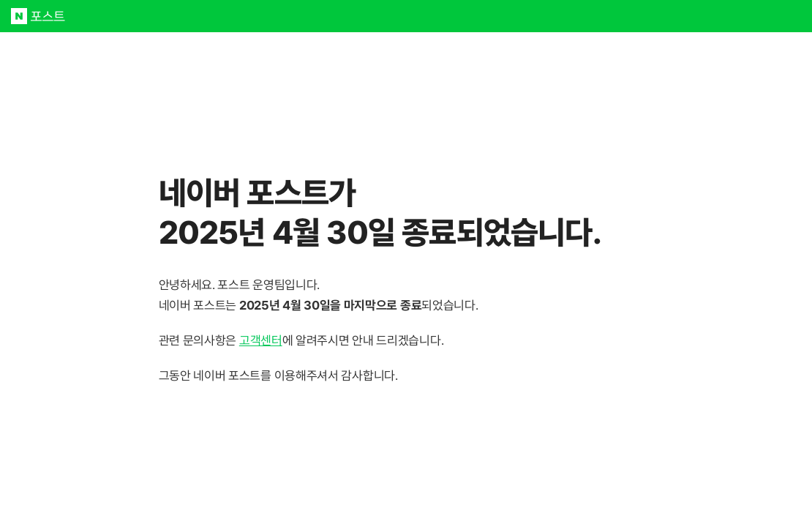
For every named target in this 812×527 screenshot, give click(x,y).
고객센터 (261, 340)
